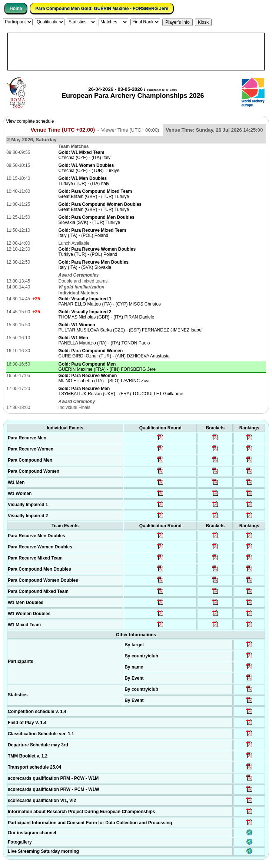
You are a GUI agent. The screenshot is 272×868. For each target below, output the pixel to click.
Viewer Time (130, 130)
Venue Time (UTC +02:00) (63, 130)
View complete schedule (30, 121)
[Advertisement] (136, 52)
